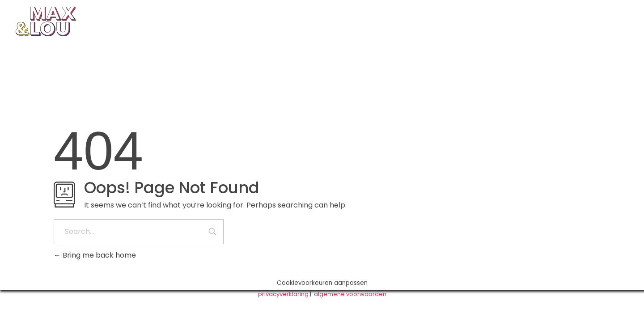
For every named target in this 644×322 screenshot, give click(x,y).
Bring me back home (95, 255)
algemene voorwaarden (350, 294)
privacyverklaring (283, 294)
